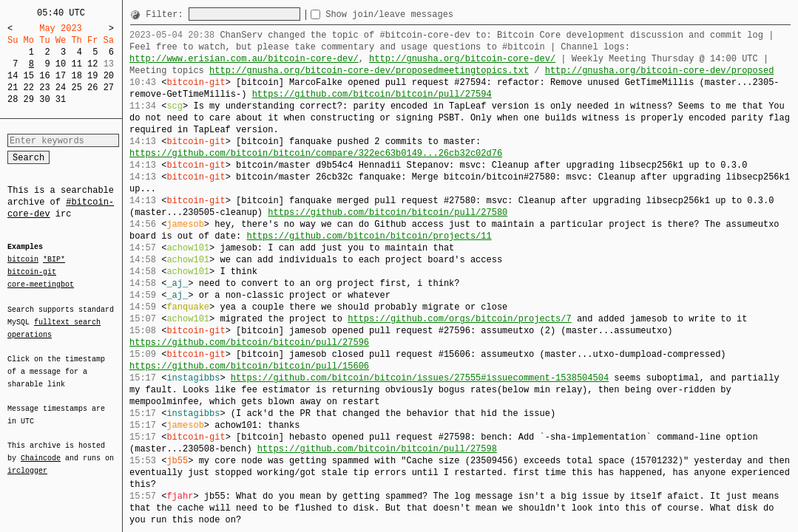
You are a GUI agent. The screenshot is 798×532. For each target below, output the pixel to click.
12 (92, 64)
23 (44, 88)
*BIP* (54, 260)
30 (44, 99)
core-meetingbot (41, 284)
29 (29, 99)
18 (76, 76)
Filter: (167, 14)
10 (61, 64)
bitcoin (23, 260)
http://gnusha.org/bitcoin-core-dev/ (462, 59)
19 (92, 76)
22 (29, 88)
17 (61, 76)
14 (13, 76)
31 (61, 99)
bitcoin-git (32, 272)
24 (61, 88)
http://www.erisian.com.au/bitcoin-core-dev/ (244, 59)
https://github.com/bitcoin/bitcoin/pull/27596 (249, 342)
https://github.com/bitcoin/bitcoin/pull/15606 (249, 366)
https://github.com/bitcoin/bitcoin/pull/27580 (388, 212)
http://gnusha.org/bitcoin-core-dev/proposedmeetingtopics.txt (369, 71)
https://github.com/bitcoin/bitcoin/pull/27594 (372, 94)
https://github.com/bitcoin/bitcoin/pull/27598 (377, 449)
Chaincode (41, 449)
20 (109, 76)
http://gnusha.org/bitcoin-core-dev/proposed (660, 71)
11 (76, 64)
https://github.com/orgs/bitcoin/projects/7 (459, 319)
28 (13, 99)
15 (29, 76)
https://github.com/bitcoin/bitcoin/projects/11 (369, 236)
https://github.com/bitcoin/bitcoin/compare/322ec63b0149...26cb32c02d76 (316, 153)
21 (13, 88)
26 (92, 88)
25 (76, 88)
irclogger (27, 461)
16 (44, 76)
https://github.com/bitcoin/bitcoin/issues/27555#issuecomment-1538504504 (420, 378)
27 (109, 88)
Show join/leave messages (416, 14)
